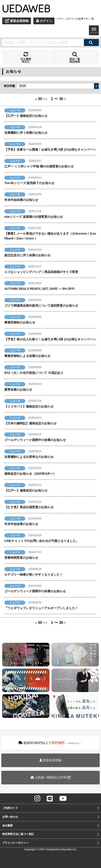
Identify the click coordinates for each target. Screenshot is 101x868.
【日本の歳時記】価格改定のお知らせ (31, 423)
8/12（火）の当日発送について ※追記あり (34, 373)
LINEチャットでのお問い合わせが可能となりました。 (42, 541)
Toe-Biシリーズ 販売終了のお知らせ (29, 183)
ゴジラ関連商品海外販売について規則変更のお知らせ (41, 306)
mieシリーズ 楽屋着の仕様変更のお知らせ (34, 217)
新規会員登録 (50, 760)
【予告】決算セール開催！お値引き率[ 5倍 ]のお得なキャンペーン (50, 149)
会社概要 (7, 826)
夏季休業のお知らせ (18, 390)
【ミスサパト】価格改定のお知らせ (29, 406)
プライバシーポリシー (15, 843)
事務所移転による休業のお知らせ (27, 356)
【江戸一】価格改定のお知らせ (26, 116)
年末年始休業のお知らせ (21, 200)
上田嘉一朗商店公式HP (51, 777)
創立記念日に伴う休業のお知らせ (27, 255)
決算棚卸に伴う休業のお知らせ (26, 133)
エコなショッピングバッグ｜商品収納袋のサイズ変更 (41, 272)
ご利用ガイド (10, 808)
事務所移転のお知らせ (20, 322)
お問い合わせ (10, 817)
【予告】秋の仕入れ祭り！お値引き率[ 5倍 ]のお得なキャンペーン (50, 339)
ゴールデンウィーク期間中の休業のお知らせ (35, 440)
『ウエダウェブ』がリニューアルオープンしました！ (41, 608)
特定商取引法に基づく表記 (18, 834)
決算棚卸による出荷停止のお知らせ (29, 457)
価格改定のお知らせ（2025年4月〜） (30, 474)
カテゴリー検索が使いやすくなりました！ (34, 575)
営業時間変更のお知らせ (21, 558)
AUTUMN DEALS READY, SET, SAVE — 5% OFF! (40, 289)
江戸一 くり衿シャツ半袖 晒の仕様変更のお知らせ (39, 166)
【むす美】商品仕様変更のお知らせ (29, 507)
